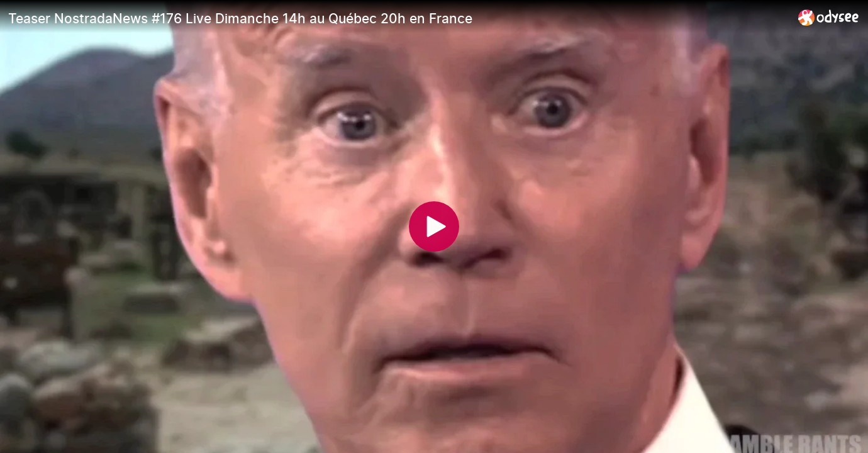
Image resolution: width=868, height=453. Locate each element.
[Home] (829, 17)
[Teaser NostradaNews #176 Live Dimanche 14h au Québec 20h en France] (398, 18)
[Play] (434, 226)
